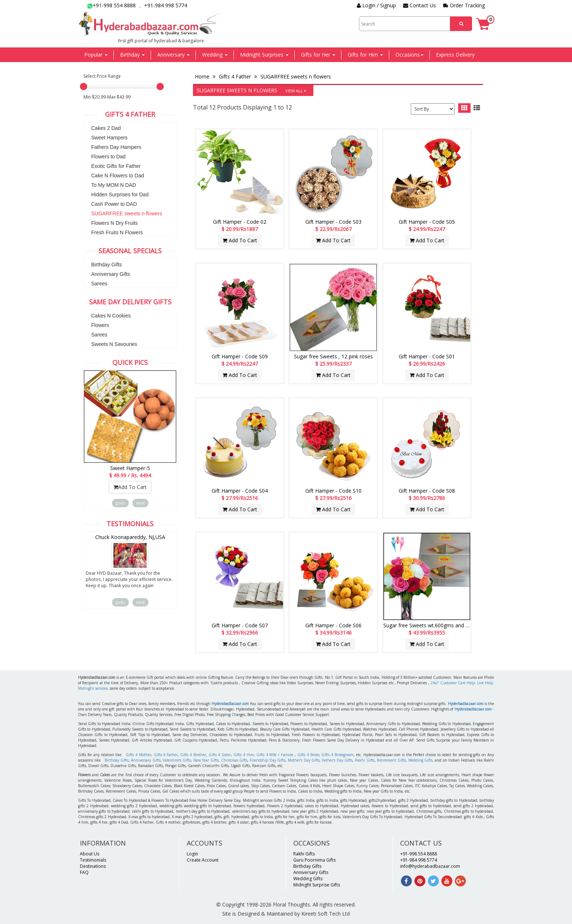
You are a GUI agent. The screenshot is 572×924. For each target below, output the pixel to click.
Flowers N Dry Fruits (115, 223)
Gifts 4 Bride (308, 755)
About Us (90, 854)
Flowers (100, 325)
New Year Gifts (206, 760)
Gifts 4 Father (235, 76)
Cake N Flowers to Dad (118, 176)
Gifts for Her (318, 55)
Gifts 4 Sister (220, 755)
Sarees (99, 284)
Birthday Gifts (107, 265)
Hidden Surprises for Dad (120, 195)
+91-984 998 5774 (166, 5)
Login (192, 854)
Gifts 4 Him (244, 755)
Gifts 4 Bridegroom (337, 755)
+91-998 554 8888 (111, 5)
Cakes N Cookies (111, 316)
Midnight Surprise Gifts (317, 885)
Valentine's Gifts (177, 760)
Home (203, 76)
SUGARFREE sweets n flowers (127, 213)
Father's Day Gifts (337, 760)
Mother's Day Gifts (304, 760)
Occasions (409, 55)
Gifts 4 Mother (139, 755)
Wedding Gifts (420, 760)
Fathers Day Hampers (116, 147)
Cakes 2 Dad (106, 128)
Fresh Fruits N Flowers (117, 232)
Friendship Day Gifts (268, 760)
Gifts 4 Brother (193, 755)
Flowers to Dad (108, 157)
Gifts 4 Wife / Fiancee (275, 755)
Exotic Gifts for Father (116, 166)
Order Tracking (464, 5)
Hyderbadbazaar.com (466, 704)
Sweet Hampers (109, 138)
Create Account (203, 860)
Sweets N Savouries (114, 344)
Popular (96, 55)
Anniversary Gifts (111, 274)
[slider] (84, 86)
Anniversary (173, 55)
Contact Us (420, 5)
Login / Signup (376, 5)
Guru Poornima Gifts (314, 860)
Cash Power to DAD (114, 204)
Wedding (215, 55)
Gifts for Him (365, 55)
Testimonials (93, 860)
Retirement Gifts (391, 760)
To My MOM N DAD (114, 185)
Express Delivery (455, 55)
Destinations (93, 866)
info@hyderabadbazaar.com (430, 866)
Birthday (132, 55)
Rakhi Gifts (365, 760)
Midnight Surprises (264, 55)
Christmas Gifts (234, 760)
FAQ (84, 872)
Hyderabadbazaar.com (230, 704)
